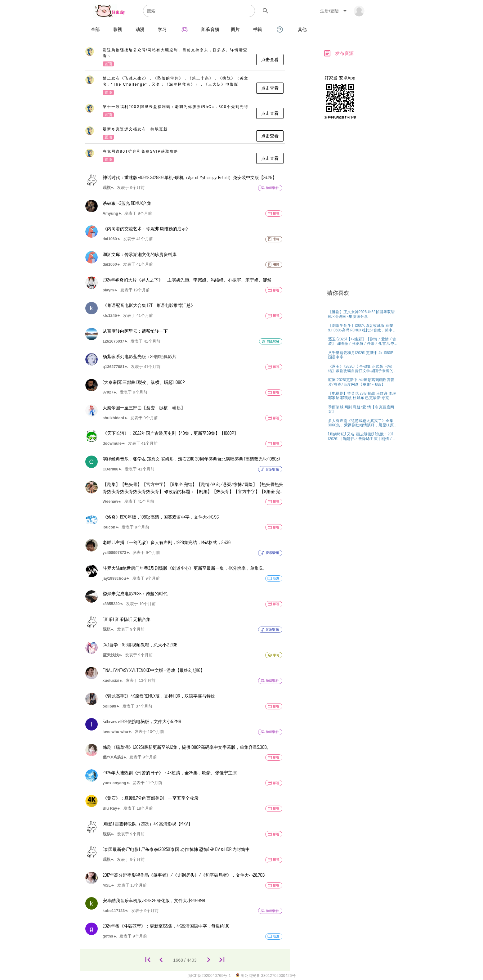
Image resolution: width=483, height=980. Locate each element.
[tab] (95, 29)
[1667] (161, 960)
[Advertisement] (361, 223)
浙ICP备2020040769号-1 (209, 976)
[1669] (209, 960)
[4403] (222, 960)
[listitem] (185, 57)
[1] (148, 960)
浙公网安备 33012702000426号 (266, 976)
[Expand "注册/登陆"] (334, 11)
